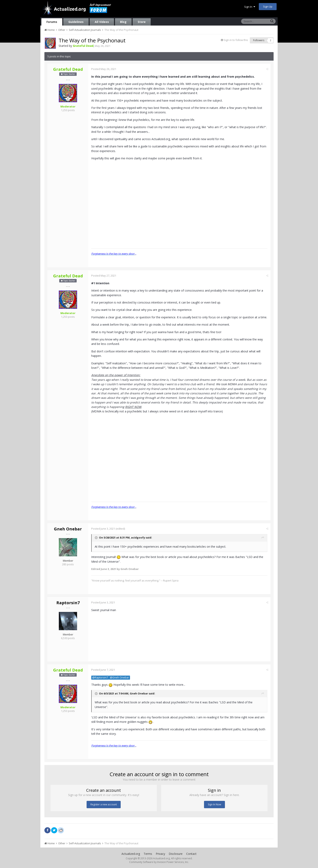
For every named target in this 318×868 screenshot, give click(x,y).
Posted (104, 69)
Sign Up (268, 6)
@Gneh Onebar (119, 678)
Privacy (160, 854)
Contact (191, 854)
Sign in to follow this (236, 40)
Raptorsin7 (68, 603)
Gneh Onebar (68, 529)
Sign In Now (214, 804)
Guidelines (76, 22)
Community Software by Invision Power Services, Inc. (159, 862)
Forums (52, 22)
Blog (123, 22)
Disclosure (176, 854)
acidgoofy (138, 538)
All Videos (102, 22)
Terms (148, 854)
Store (142, 22)
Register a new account (104, 804)
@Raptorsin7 (100, 678)
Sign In (250, 7)
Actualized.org (131, 854)
